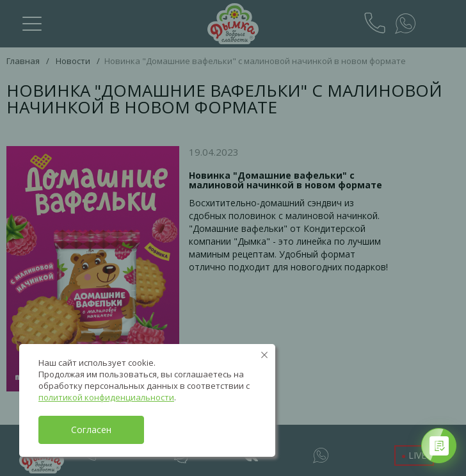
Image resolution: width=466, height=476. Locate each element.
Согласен (91, 430)
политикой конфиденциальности (106, 397)
